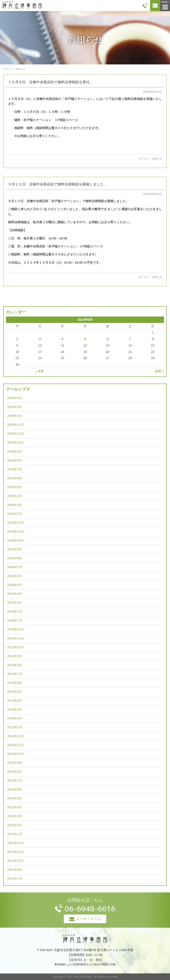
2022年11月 (15, 745)
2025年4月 (15, 496)
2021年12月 (15, 843)
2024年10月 (15, 540)
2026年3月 (15, 407)
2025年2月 (15, 514)
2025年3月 (15, 505)
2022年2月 (15, 825)
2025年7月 (15, 469)
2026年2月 (15, 416)
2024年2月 (15, 612)
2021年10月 (15, 861)
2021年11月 (15, 852)
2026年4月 (15, 398)
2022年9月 (15, 763)
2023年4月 (15, 701)
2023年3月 (15, 709)
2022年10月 (15, 754)
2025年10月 (15, 442)
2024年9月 (15, 549)
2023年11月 (15, 638)
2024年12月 (15, 523)
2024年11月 (15, 532)
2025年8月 (15, 460)
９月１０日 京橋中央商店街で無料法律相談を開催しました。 (58, 184)
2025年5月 (15, 487)
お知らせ (157, 159)
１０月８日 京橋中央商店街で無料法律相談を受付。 (50, 82)
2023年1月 (15, 727)
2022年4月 (15, 807)
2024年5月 (15, 585)
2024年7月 (15, 567)
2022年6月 (15, 789)
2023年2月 (15, 718)
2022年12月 (15, 736)
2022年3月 (15, 816)
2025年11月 (15, 434)
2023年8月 (15, 665)
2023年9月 (15, 656)
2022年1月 (15, 834)
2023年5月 (15, 692)
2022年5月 (15, 798)
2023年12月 (15, 629)
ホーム (7, 69)
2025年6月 (15, 478)
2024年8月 (15, 558)
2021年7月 (15, 878)
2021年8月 (15, 870)
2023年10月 (15, 647)
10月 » (159, 371)
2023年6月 (15, 683)
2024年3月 (15, 603)
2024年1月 (15, 620)
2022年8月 (15, 772)
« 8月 (40, 371)
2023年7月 (15, 674)
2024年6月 (15, 576)
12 (85, 345)
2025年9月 (15, 452)
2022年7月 (15, 781)
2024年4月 (15, 594)
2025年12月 (15, 425)
